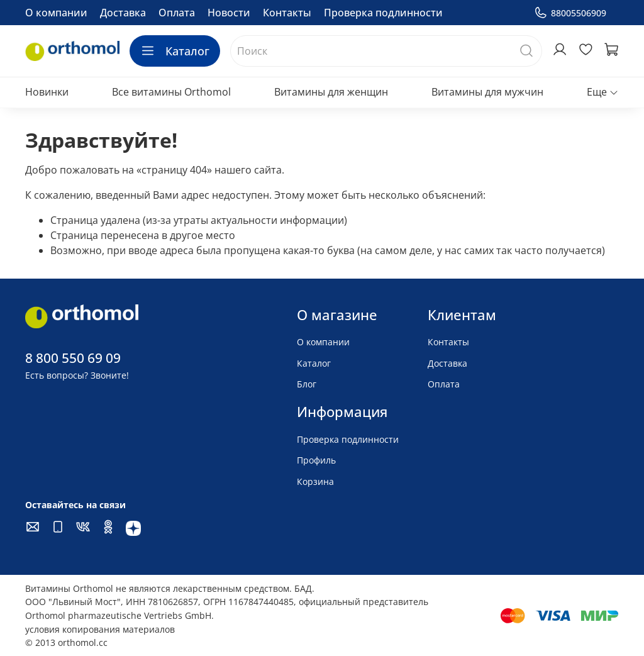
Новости (229, 13)
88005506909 (570, 13)
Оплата (177, 13)
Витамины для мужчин (487, 92)
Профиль (316, 460)
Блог (307, 384)
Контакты (287, 13)
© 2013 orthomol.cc (66, 642)
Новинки (47, 92)
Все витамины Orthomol (171, 92)
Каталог (175, 51)
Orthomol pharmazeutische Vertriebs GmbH (118, 615)
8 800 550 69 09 (73, 358)
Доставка (123, 13)
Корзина (315, 481)
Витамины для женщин (331, 92)
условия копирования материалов (100, 629)
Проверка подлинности (383, 13)
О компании (56, 13)
